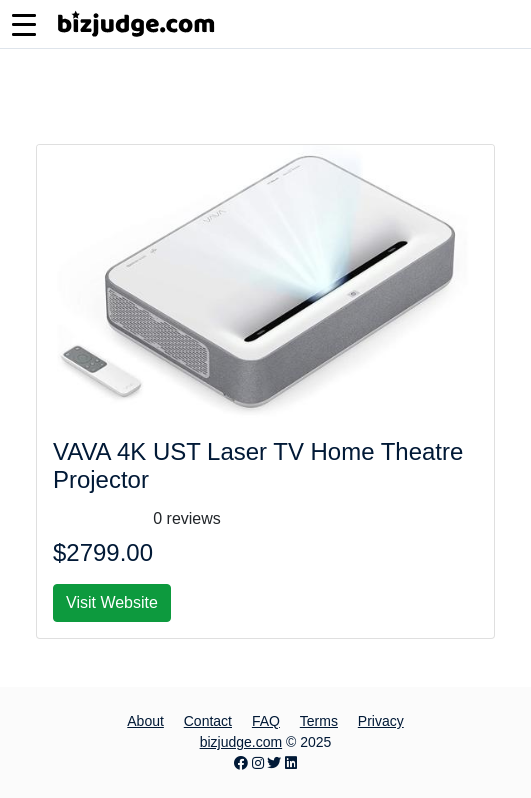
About (145, 721)
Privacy (381, 721)
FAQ (266, 721)
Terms (319, 721)
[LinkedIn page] (291, 763)
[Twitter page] (274, 763)
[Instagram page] (258, 763)
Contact (208, 721)
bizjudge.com (241, 742)
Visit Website (112, 602)
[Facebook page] (241, 763)
